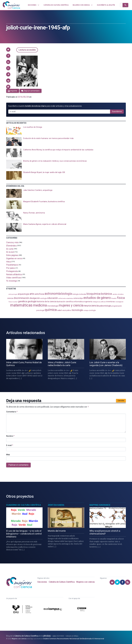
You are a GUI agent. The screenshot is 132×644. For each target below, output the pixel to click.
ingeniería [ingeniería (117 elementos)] (88, 302)
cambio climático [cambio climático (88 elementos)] (118, 294)
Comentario (12, 412)
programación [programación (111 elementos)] (117, 306)
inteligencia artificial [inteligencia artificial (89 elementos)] (99, 302)
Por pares (11, 268)
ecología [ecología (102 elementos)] (44, 298)
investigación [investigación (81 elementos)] (119, 302)
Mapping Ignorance (100, 505)
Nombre (10, 436)
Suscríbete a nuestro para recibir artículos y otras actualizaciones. (45, 106)
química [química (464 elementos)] (51, 310)
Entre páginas (12, 255)
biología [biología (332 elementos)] (67, 294)
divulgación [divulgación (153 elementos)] (35, 298)
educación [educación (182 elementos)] (53, 298)
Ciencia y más (12, 242)
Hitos (9, 262)
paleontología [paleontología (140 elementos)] (105, 306)
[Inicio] (11, 5)
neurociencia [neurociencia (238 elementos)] (91, 306)
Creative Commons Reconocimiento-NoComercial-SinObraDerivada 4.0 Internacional (73, 639)
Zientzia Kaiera (56, 505)
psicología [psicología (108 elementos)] (40, 310)
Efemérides (11, 246)
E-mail (10, 445)
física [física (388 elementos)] (121, 298)
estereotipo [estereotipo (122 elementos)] (78, 298)
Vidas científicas (14, 278)
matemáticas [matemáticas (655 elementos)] (21, 305)
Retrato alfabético (14, 274)
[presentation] (66, 130)
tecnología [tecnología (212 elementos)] (77, 310)
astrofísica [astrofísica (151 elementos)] (39, 294)
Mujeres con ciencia (85, 582)
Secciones (42, 582)
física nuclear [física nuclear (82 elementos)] (13, 302)
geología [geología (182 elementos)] (32, 301)
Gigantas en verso (14, 258)
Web (8, 455)
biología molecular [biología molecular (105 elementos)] (79, 294)
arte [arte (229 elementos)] (32, 294)
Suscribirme (117, 111)
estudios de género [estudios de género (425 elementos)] (97, 298)
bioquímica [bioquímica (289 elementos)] (94, 294)
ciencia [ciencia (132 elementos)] (10, 298)
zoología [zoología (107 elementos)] (92, 310)
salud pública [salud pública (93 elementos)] (67, 310)
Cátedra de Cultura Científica (62, 582)
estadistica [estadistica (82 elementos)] (70, 298)
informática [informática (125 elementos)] (79, 302)
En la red (10, 252)
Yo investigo (12, 281)
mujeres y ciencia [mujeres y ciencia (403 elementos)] (71, 305)
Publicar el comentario (18, 465)
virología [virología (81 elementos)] (86, 310)
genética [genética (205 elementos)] (23, 301)
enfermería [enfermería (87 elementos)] (62, 298)
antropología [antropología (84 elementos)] (13, 294)
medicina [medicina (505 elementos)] (40, 305)
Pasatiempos (12, 265)
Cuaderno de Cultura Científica (24, 505)
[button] (8, 50)
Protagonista (12, 271)
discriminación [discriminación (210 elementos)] (21, 298)
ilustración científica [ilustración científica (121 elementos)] (65, 302)
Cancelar (121, 401)
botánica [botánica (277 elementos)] (106, 294)
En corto (10, 249)
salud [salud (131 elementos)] (59, 310)
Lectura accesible (27, 50)
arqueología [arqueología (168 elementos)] (23, 294)
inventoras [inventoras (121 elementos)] (111, 302)
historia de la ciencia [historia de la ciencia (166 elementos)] (46, 301)
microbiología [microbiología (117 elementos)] (53, 306)
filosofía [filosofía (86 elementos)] (114, 298)
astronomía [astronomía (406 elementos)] (53, 294)
